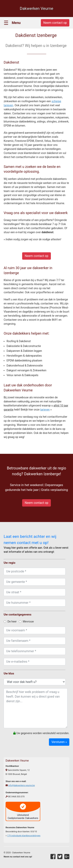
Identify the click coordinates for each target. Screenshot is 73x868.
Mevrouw (26, 621)
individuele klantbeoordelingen (24, 836)
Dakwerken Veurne (37, 9)
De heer (10, 621)
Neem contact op (36, 256)
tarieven (45, 410)
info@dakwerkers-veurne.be (22, 785)
